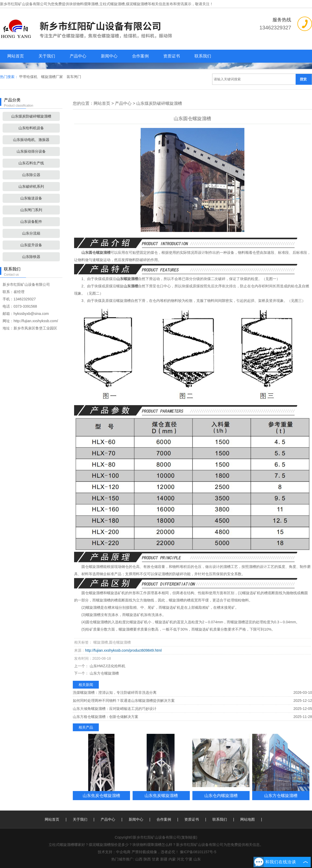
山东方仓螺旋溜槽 (104, 673)
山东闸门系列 (31, 210)
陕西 (147, 859)
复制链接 (189, 837)
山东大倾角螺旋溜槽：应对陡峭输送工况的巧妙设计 (115, 709)
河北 (180, 859)
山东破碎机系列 (31, 186)
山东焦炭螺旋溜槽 (161, 795)
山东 (197, 859)
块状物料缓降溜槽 (84, 4)
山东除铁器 (31, 257)
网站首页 (16, 56)
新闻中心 (109, 56)
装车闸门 (74, 77)
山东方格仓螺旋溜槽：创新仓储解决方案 (106, 717)
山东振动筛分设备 (31, 151)
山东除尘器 (31, 175)
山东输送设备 (31, 198)
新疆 (164, 859)
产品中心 (78, 56)
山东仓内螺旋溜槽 (221, 795)
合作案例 (140, 56)
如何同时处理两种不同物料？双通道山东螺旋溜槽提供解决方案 (124, 701)
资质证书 (172, 56)
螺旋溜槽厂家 (53, 77)
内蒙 (172, 859)
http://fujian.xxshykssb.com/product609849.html (123, 650)
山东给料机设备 (31, 128)
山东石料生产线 (31, 163)
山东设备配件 (31, 222)
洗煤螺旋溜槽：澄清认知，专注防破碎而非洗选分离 (115, 692)
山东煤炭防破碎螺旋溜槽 (31, 116)
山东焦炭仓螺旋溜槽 (101, 795)
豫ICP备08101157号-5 (198, 852)
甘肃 (155, 859)
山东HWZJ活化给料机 (107, 666)
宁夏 (189, 859)
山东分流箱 (31, 233)
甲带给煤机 (29, 77)
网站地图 (248, 819)
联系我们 (203, 56)
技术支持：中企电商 (114, 852)
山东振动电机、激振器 (31, 140)
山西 (139, 859)
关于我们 (47, 56)
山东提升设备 (31, 245)
